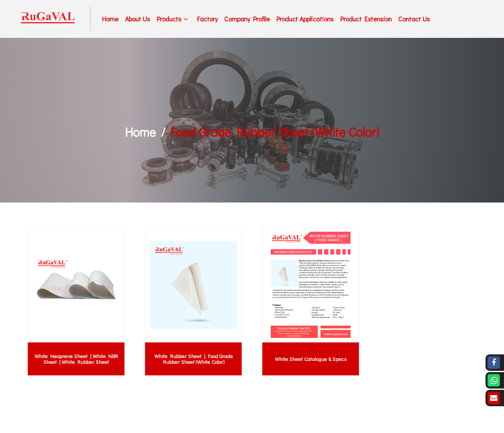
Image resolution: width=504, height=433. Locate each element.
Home (110, 19)
